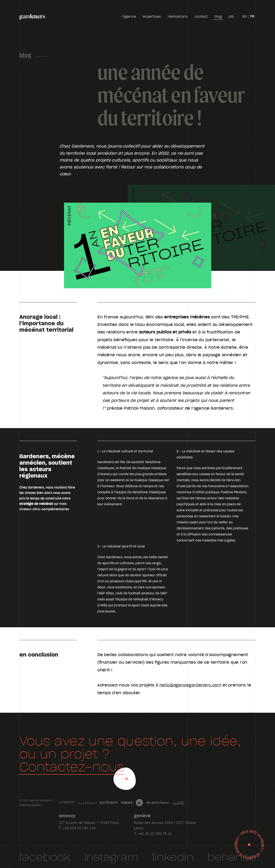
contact (201, 17)
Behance (232, 857)
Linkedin (173, 857)
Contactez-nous (72, 766)
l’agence (129, 17)
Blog (25, 55)
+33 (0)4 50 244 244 (79, 828)
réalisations (178, 17)
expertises (152, 17)
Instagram (111, 857)
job (231, 17)
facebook (45, 857)
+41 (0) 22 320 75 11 (155, 834)
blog (218, 17)
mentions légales (30, 805)
